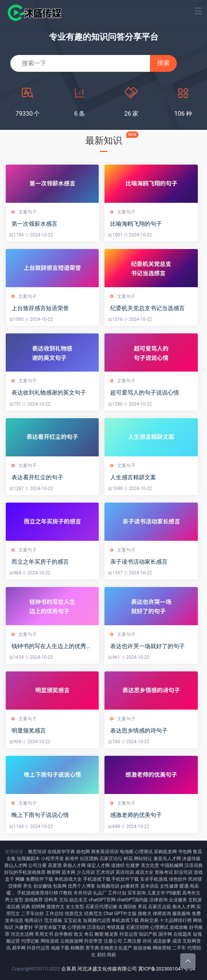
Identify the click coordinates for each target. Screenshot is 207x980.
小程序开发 (52, 859)
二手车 (179, 948)
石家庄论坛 (111, 859)
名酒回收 (127, 907)
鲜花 (128, 859)
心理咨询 (77, 927)
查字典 (92, 948)
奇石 (89, 934)
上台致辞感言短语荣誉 (40, 308)
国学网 (165, 934)
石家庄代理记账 (101, 907)
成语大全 (144, 872)
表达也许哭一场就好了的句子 (148, 646)
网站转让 (143, 859)
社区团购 (89, 859)
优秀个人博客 (81, 886)
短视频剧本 (28, 859)
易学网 (19, 948)
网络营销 (162, 948)
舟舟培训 (83, 893)
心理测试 (143, 852)
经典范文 (93, 914)
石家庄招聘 (137, 927)
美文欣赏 (150, 865)
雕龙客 (111, 934)
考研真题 (116, 927)
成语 (177, 941)
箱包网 (83, 852)
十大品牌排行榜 (176, 920)
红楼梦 (133, 865)
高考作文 (191, 893)
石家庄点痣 (160, 907)
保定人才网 (98, 865)
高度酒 (55, 865)
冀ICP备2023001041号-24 (167, 969)
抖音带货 (93, 941)
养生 (28, 886)
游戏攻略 (179, 927)
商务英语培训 (105, 852)
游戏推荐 (34, 900)
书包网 (185, 852)
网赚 (20, 879)
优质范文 (74, 914)
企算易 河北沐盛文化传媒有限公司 (99, 969)
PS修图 (174, 893)
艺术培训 (105, 872)
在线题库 (183, 934)
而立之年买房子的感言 (40, 562)
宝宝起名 (73, 920)
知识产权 (148, 934)
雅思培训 (37, 852)
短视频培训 (108, 886)
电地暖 (127, 852)
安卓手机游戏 (154, 879)
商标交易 (149, 920)
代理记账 (30, 941)
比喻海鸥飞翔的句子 (136, 224)
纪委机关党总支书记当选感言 (148, 308)
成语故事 (162, 941)
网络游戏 (50, 941)
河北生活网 (22, 934)
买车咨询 (137, 893)
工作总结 (54, 914)
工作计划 (117, 893)
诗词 (147, 941)
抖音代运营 (38, 948)
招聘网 (38, 907)
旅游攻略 (142, 948)
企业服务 (178, 900)
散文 (78, 934)
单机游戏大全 (68, 879)
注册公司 (113, 941)
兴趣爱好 (24, 927)
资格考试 (164, 872)
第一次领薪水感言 (34, 224)
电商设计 (34, 920)
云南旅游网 (72, 941)
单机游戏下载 (125, 920)
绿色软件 (178, 879)
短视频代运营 (97, 920)
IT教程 (66, 893)
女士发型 (75, 907)
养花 (142, 907)
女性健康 (169, 886)
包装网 (60, 886)
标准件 (72, 859)
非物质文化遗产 (116, 948)
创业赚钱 (42, 886)
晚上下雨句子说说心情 (40, 815)
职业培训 (183, 872)
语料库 (51, 900)
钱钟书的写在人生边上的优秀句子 (52, 646)
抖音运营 (129, 934)
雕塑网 (54, 872)
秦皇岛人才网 (167, 859)
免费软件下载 (39, 879)
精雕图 (77, 948)
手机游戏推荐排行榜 (37, 893)
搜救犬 (145, 914)
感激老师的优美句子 (136, 815)
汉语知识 (96, 927)
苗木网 (68, 872)
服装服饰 (181, 914)
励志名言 (78, 900)
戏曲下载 (60, 948)
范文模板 (53, 920)
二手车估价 (33, 914)
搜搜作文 (55, 907)
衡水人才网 (184, 907)
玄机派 (195, 900)
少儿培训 (86, 872)
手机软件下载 (125, 879)
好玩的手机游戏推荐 (25, 872)
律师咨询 (162, 914)
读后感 (13, 907)
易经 (101, 955)
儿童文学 (156, 893)
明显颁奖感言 (29, 731)
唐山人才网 (16, 865)
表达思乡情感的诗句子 (139, 731)
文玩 (64, 900)
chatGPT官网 (102, 900)
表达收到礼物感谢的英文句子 (49, 393)
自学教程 (64, 934)
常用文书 (44, 934)
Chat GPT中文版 (120, 914)
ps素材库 (130, 886)
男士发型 (14, 900)
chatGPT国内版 (132, 900)
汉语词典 (194, 865)
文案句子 (28, 212)
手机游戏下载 (97, 879)
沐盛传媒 (191, 859)
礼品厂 (100, 893)
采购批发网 (165, 852)
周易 (111, 955)
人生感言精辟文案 (133, 477)
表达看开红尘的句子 (37, 477)
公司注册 (37, 865)
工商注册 (132, 941)
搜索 (163, 63)
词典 (26, 907)
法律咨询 (158, 900)
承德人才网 (74, 865)
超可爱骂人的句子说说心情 (145, 393)
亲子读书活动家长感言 (139, 562)
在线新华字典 (61, 852)
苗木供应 (150, 886)
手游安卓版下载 (50, 927)
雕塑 (99, 934)
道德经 (118, 865)
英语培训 (125, 872)
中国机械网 (172, 865)
